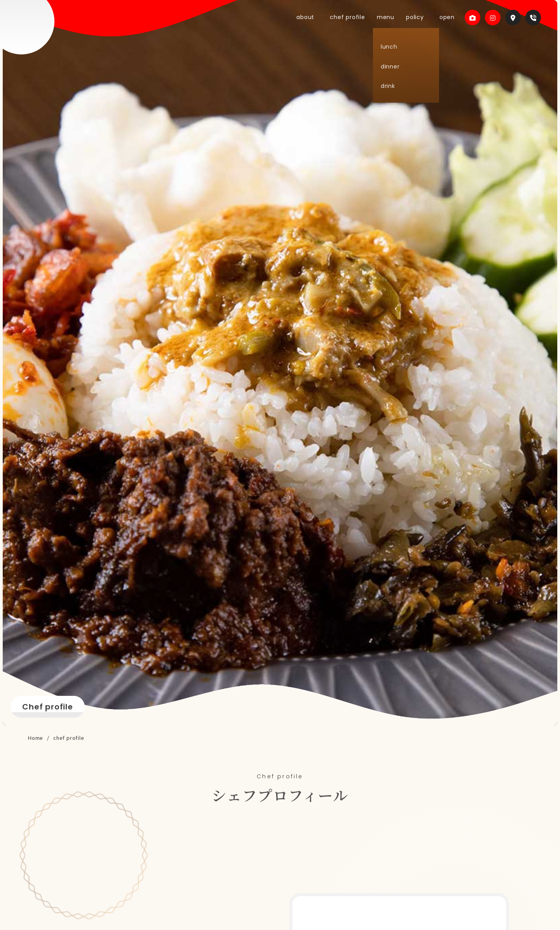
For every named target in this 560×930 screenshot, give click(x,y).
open (445, 17)
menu (395, 17)
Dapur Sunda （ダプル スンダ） (47, 39)
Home (36, 738)
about (327, 17)
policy (421, 17)
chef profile (361, 17)
